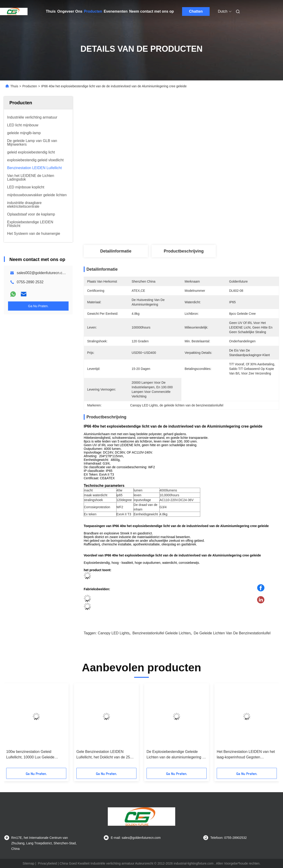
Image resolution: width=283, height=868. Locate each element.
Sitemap (28, 863)
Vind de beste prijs (206, 230)
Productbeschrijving (184, 251)
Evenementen (116, 11)
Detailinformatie (116, 251)
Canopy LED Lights (114, 633)
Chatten (196, 11)
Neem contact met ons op (151, 11)
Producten (93, 11)
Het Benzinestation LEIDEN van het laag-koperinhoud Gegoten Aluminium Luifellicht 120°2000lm (246, 755)
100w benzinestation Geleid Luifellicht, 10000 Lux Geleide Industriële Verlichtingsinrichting (32, 755)
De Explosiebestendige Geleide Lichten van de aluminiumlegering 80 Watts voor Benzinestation (176, 755)
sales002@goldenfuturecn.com (42, 273)
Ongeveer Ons (70, 11)
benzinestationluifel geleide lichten (162, 633)
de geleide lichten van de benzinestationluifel (232, 633)
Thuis (51, 11)
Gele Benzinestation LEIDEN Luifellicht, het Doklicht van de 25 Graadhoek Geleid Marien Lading (103, 755)
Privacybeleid (47, 863)
